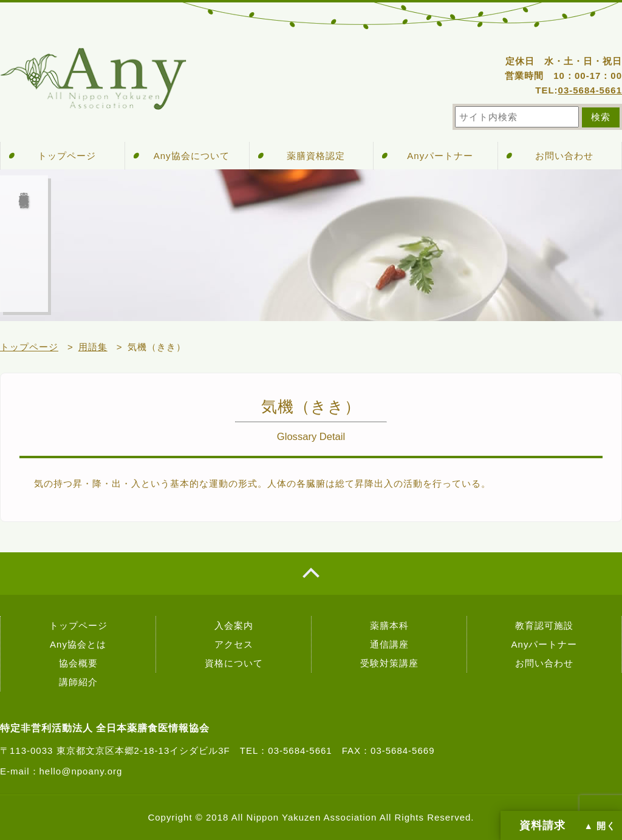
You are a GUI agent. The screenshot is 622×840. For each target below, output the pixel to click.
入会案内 (234, 625)
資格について (234, 663)
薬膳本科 (389, 625)
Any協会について (192, 156)
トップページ (67, 156)
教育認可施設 (544, 625)
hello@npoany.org (81, 771)
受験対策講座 (389, 663)
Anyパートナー (440, 156)
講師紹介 (78, 682)
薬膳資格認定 (316, 156)
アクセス (234, 644)
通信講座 (389, 644)
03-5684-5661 (590, 90)
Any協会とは (78, 644)
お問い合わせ (564, 156)
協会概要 (78, 663)
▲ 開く (600, 826)
